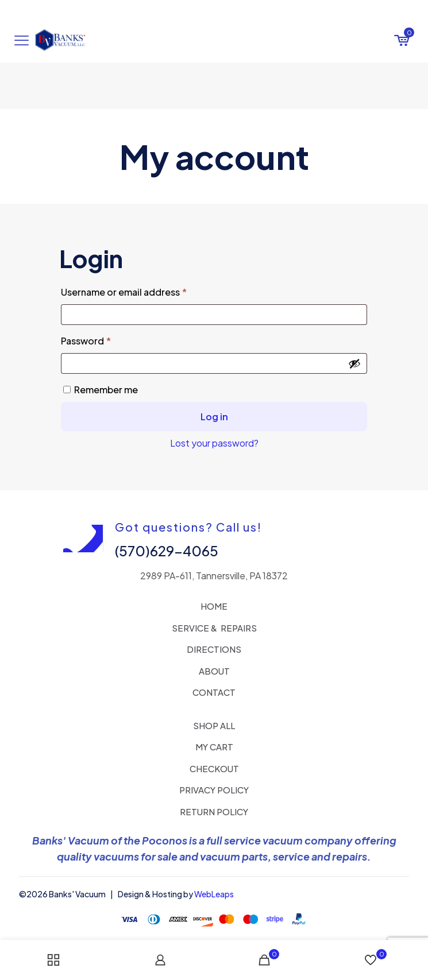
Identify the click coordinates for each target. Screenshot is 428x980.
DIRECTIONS (214, 649)
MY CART (214, 747)
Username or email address (144, 290)
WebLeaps (214, 894)
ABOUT (214, 671)
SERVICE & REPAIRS (214, 628)
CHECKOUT (214, 768)
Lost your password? (214, 443)
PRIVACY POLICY (214, 790)
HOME (214, 606)
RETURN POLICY (214, 811)
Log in (214, 417)
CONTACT (214, 692)
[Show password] (354, 363)
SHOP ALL (214, 725)
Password (106, 339)
